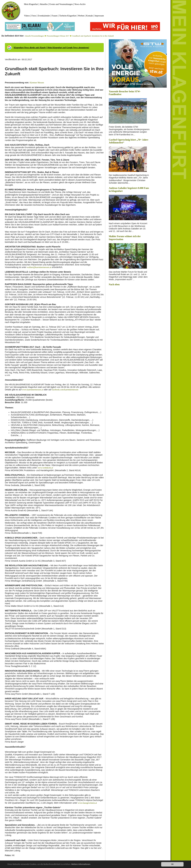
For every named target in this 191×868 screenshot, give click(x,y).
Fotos (34, 16)
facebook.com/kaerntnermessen (65, 390)
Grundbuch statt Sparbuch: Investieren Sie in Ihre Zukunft (93, 36)
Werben (81, 16)
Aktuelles (44, 4)
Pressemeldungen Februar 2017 (58, 36)
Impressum (99, 16)
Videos (27, 16)
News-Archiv (80, 4)
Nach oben (114, 284)
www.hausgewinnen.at (87, 803)
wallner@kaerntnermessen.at (39, 267)
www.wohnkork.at (45, 468)
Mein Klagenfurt (31, 4)
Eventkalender (44, 16)
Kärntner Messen (37, 83)
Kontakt (89, 16)
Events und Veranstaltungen (61, 4)
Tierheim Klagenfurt (68, 16)
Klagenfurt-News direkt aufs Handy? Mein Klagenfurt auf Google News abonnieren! (51, 48)
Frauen (55, 16)
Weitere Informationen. (81, 864)
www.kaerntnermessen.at (33, 390)
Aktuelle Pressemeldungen (34, 36)
